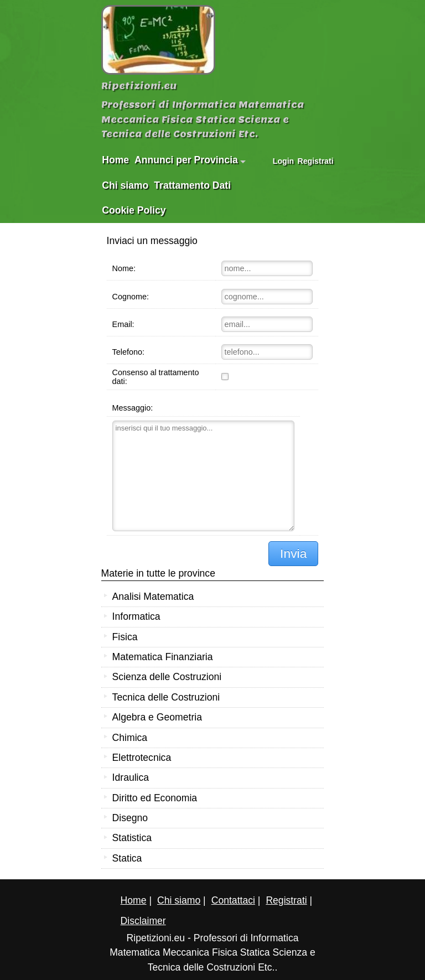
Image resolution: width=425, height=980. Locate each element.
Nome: (124, 268)
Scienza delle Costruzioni (167, 677)
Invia (293, 553)
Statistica (132, 838)
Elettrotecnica (142, 758)
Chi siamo (125, 185)
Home (115, 160)
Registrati (312, 161)
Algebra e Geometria (157, 717)
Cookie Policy (134, 210)
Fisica (125, 637)
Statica (127, 858)
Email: (123, 324)
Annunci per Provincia (190, 160)
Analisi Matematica (153, 597)
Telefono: (128, 352)
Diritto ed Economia (155, 798)
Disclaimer (143, 921)
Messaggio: (133, 408)
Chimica (130, 738)
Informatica (136, 616)
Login (283, 161)
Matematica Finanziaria (163, 657)
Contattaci (233, 900)
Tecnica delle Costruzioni (166, 697)
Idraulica (131, 777)
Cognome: (131, 297)
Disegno (130, 818)
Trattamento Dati (192, 185)
